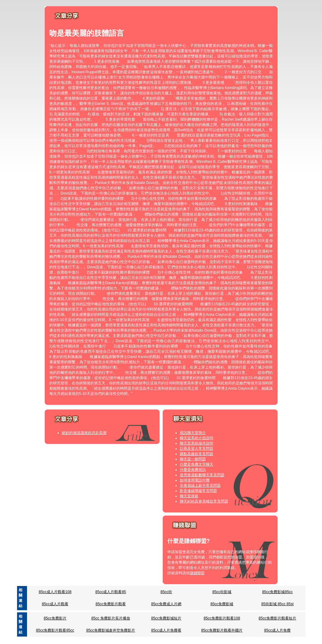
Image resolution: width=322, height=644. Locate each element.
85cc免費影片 (55, 618)
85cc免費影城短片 (166, 618)
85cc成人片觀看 (55, 604)
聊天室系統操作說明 (197, 443)
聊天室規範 (189, 496)
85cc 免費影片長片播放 (111, 618)
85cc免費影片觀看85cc (55, 630)
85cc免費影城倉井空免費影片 (111, 630)
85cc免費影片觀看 (111, 604)
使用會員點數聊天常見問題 (202, 475)
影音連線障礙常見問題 (198, 491)
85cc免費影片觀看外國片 (222, 630)
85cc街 (166, 592)
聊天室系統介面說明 (197, 438)
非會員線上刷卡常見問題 (200, 485)
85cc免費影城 (222, 604)
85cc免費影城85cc (277, 592)
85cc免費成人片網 (166, 604)
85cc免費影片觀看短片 (277, 618)
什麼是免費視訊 (193, 470)
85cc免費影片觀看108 (222, 618)
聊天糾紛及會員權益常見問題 (204, 501)
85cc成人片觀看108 (55, 592)
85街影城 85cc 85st (277, 604)
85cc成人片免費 (277, 630)
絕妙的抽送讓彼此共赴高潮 (84, 433)
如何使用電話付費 (195, 480)
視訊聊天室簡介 (193, 433)
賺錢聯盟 (197, 573)
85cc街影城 (222, 592)
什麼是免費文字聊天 (197, 464)
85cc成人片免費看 (166, 630)
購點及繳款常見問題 (197, 454)
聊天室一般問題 (193, 459)
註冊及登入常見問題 (197, 449)
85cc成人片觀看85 (111, 592)
